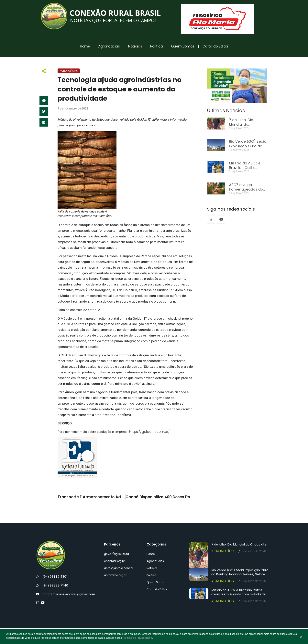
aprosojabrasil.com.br (119, 568)
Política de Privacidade (137, 638)
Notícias (135, 46)
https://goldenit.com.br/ (149, 432)
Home (85, 46)
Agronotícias (109, 46)
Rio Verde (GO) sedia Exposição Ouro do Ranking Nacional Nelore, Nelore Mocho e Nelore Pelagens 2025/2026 (240, 574)
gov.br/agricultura (116, 554)
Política (157, 46)
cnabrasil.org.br (115, 561)
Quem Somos (183, 46)
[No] (301, 637)
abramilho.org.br (115, 575)
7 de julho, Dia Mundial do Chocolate (241, 124)
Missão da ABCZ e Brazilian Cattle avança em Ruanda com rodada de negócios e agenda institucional (238, 594)
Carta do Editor (215, 46)
